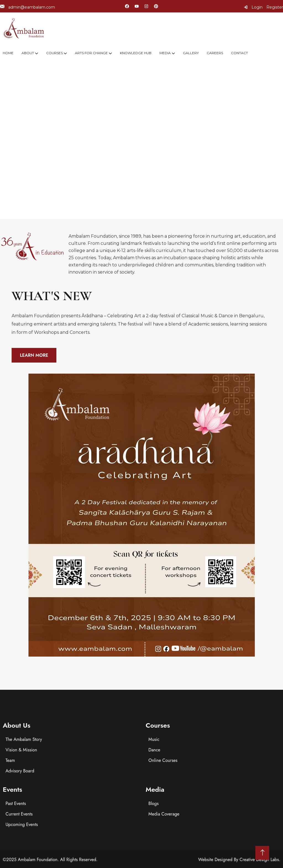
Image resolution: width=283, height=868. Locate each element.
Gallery (191, 53)
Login (253, 7)
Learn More (34, 355)
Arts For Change (91, 53)
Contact (239, 53)
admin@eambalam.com (27, 7)
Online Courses (163, 760)
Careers (215, 53)
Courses (54, 53)
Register (275, 7)
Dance (154, 750)
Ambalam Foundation (38, 860)
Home (8, 53)
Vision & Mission (21, 750)
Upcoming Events (22, 824)
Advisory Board (20, 771)
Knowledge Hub (136, 53)
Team (10, 760)
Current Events (19, 814)
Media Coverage (164, 814)
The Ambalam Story (24, 739)
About (28, 53)
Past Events (16, 803)
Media (165, 53)
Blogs (154, 803)
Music (154, 739)
